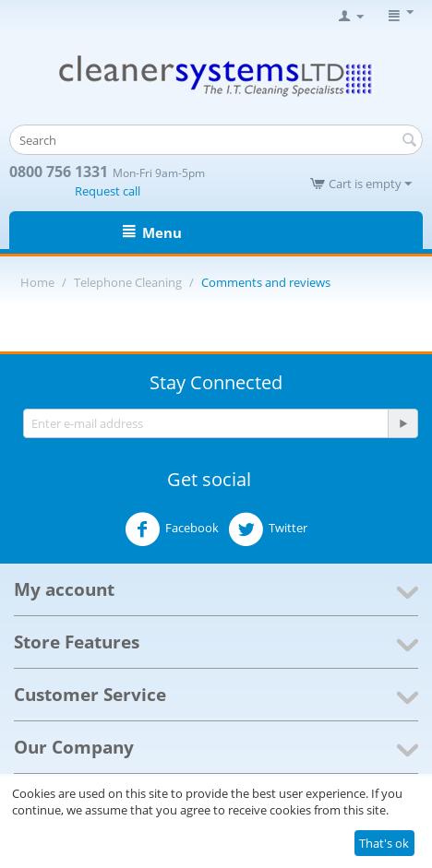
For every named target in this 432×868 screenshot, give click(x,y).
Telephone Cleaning (128, 282)
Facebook (172, 529)
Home (37, 282)
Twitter (268, 529)
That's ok (384, 843)
